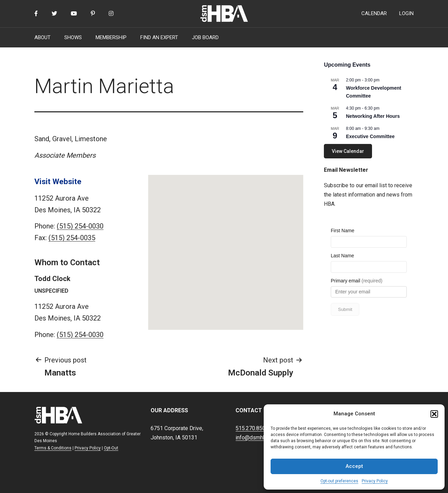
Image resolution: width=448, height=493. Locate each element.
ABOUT (42, 37)
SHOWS (73, 37)
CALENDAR (374, 13)
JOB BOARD (205, 37)
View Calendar (348, 151)
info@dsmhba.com (258, 438)
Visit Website (58, 181)
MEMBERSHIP (111, 37)
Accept (354, 466)
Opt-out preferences (339, 481)
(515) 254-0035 (72, 238)
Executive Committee (370, 136)
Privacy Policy (375, 481)
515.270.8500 (252, 428)
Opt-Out (111, 448)
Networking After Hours (373, 116)
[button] (434, 414)
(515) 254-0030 (80, 226)
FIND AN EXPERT (159, 37)
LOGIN (406, 13)
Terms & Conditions (53, 448)
